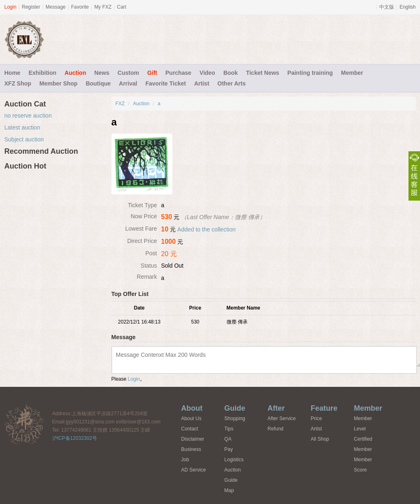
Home (13, 73)
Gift (152, 73)
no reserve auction (28, 116)
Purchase (178, 73)
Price (316, 418)
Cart (122, 7)
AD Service (193, 470)
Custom (128, 73)
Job (185, 460)
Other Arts (232, 83)
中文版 (387, 7)
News (102, 73)
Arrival (128, 83)
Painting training (310, 73)
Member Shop (59, 83)
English (407, 7)
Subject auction (24, 139)
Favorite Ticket (166, 83)
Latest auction (22, 127)
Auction (75, 73)
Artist (202, 83)
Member (352, 73)
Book (231, 73)
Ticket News (263, 73)
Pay (229, 449)
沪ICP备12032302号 (75, 438)
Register (31, 7)
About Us (191, 418)
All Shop (320, 439)
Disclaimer (193, 439)
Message (56, 7)
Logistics (234, 460)
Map (229, 490)
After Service (282, 418)
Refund (275, 429)
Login (10, 7)
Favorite (80, 7)
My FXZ (103, 7)
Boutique (98, 83)
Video (207, 73)
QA (228, 439)
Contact (189, 429)
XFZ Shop (18, 83)
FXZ (120, 104)
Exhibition (42, 73)
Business (191, 449)
